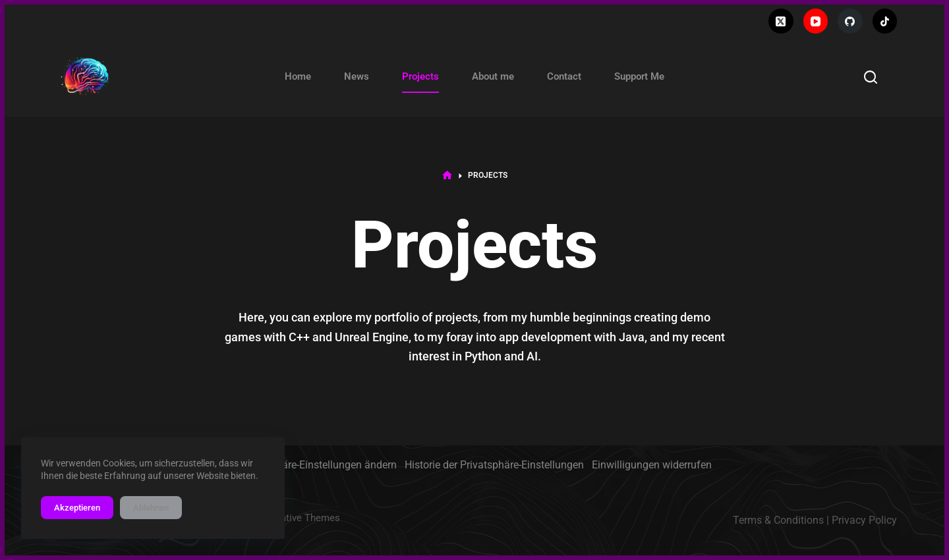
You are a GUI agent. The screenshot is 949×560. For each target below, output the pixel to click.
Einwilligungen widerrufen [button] (652, 465)
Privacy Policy (864, 520)
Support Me (639, 76)
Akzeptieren (77, 508)
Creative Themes (303, 518)
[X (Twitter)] (781, 21)
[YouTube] (816, 21)
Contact (564, 76)
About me (493, 76)
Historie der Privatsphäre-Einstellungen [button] (494, 465)
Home (298, 76)
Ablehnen (151, 508)
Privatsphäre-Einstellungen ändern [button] (317, 465)
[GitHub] (850, 21)
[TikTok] (885, 21)
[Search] (871, 77)
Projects (420, 76)
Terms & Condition (776, 520)
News (357, 76)
